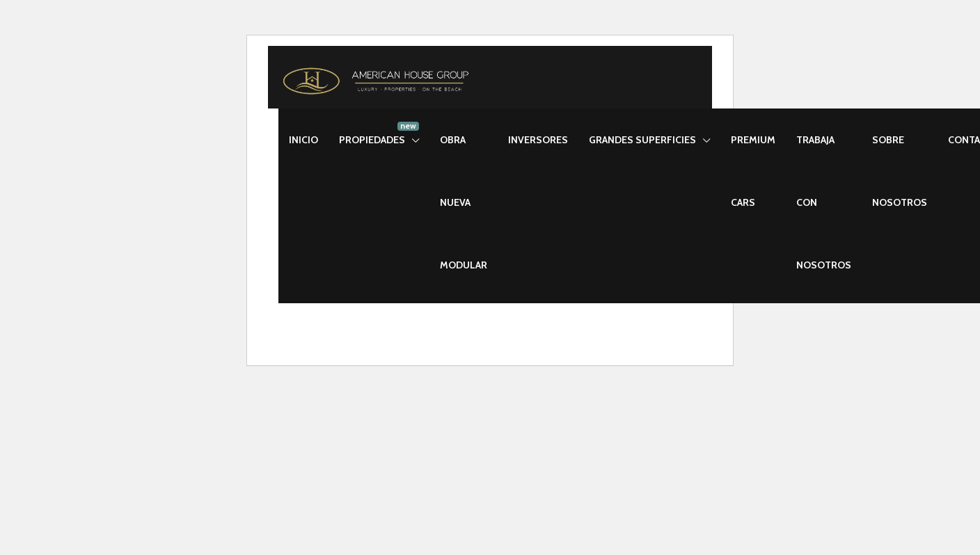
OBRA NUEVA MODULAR (464, 202)
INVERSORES (538, 140)
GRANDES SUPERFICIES (642, 140)
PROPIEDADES (372, 140)
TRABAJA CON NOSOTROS (824, 202)
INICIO (303, 140)
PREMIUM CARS (753, 171)
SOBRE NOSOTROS (900, 171)
